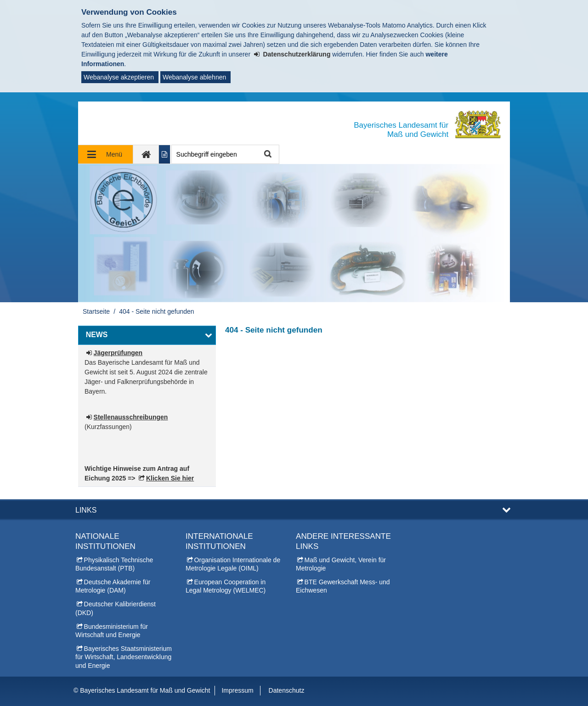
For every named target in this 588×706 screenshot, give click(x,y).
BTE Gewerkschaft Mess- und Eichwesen (343, 586)
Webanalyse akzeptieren (119, 77)
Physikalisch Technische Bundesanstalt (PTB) (114, 564)
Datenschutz (287, 690)
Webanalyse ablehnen (194, 77)
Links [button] (86, 510)
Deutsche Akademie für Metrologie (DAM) (113, 586)
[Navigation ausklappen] (106, 154)
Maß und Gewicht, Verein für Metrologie (341, 564)
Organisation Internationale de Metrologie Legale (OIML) (233, 564)
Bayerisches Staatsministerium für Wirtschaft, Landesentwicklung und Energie (124, 657)
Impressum (237, 690)
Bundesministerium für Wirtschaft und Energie (112, 631)
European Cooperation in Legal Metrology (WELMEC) (226, 586)
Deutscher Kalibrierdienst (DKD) (116, 608)
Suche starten (267, 155)
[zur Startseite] (146, 154)
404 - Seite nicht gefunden (156, 311)
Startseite (96, 311)
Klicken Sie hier (170, 478)
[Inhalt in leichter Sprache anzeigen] (165, 154)
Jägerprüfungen (118, 353)
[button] (147, 335)
